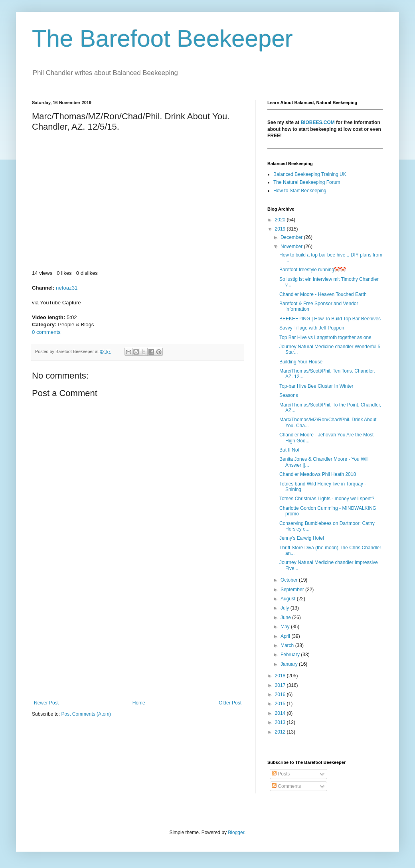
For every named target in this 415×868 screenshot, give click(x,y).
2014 (281, 713)
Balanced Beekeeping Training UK (310, 174)
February (291, 655)
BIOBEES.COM (317, 122)
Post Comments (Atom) (86, 714)
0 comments (46, 332)
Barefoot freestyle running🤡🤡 (313, 270)
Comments (286, 786)
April (286, 636)
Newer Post (46, 703)
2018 (281, 676)
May (286, 627)
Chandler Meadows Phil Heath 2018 (318, 474)
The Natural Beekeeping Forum (307, 182)
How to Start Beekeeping (300, 191)
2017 (281, 685)
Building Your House (301, 362)
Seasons (289, 395)
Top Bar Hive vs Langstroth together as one (325, 337)
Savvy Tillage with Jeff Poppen (312, 328)
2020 (281, 220)
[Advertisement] (138, 634)
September (293, 590)
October (290, 580)
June (286, 617)
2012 (281, 732)
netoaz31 (67, 288)
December (292, 237)
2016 (281, 694)
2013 (281, 722)
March (288, 645)
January (290, 664)
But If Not (289, 450)
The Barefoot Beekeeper (162, 38)
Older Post (230, 703)
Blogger (236, 832)
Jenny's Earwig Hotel (302, 538)
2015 (281, 704)
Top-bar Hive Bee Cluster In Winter (316, 386)
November (292, 247)
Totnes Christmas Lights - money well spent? (327, 499)
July (286, 608)
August (289, 599)
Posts (281, 774)
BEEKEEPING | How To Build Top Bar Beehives (330, 319)
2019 (281, 229)
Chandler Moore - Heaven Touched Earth (323, 294)
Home (139, 703)
